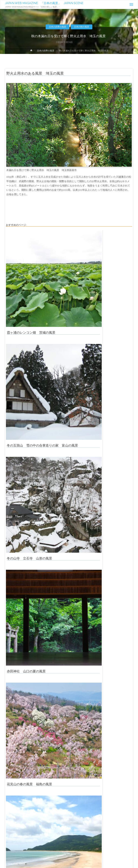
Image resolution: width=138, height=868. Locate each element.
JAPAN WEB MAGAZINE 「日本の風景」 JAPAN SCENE (44, 3)
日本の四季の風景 (57, 27)
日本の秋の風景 (82, 27)
